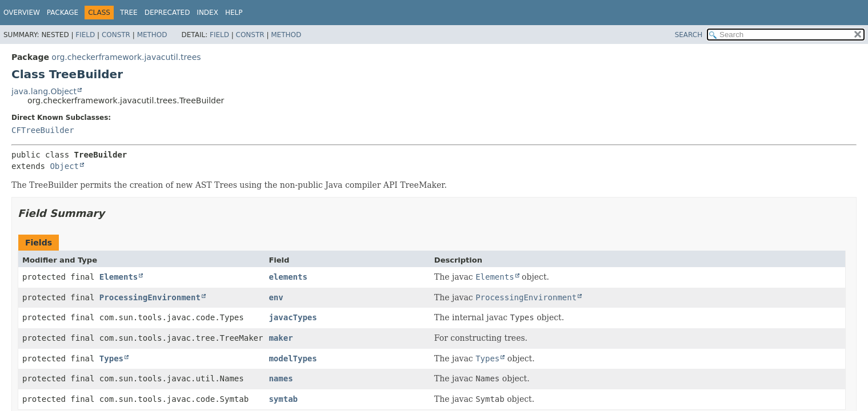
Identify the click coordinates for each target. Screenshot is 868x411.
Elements (119, 277)
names (281, 378)
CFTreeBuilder (43, 130)
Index (207, 13)
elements (288, 277)
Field (85, 35)
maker (281, 338)
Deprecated (167, 13)
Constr (116, 35)
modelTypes (293, 358)
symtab (283, 399)
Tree (129, 13)
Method (152, 35)
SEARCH (689, 35)
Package (63, 13)
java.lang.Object (44, 91)
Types (111, 358)
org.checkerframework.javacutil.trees (126, 57)
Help (234, 13)
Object (64, 166)
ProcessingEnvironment (150, 297)
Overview (22, 13)
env (276, 297)
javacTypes (293, 317)
